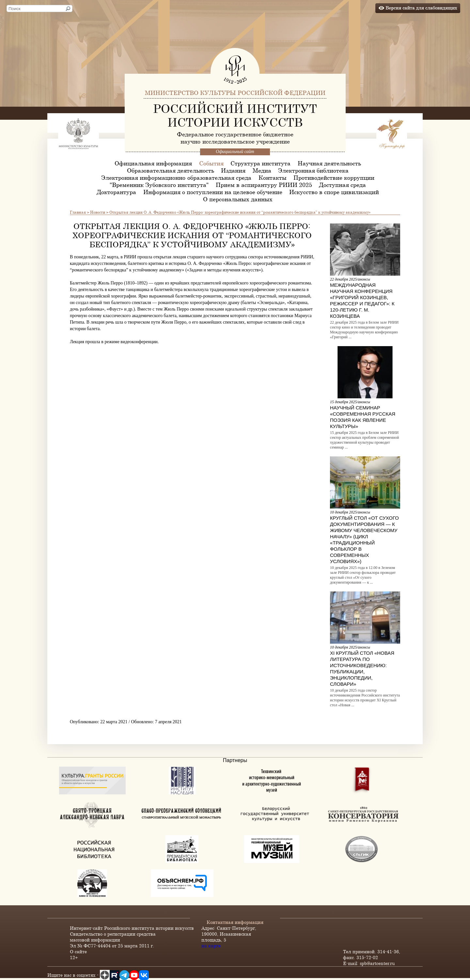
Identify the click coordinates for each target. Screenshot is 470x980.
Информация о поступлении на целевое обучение (213, 192)
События (211, 163)
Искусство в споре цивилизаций (334, 192)
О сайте (78, 951)
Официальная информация (153, 163)
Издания (233, 170)
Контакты (273, 177)
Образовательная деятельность (171, 170)
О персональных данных (238, 199)
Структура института (260, 163)
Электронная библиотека (313, 170)
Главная (78, 212)
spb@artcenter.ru (377, 963)
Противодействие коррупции (334, 177)
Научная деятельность (329, 163)
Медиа (262, 170)
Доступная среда (342, 185)
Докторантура (116, 192)
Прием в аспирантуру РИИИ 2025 (264, 185)
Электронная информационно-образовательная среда (176, 177)
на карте (211, 946)
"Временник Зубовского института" (159, 185)
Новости (98, 212)
